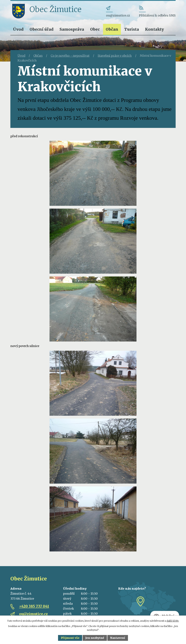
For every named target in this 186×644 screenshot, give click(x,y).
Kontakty (154, 29)
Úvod (18, 29)
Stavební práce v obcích (115, 56)
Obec (95, 29)
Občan (112, 29)
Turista (132, 29)
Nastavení (118, 638)
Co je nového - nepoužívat (70, 56)
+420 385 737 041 (34, 606)
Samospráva (72, 29)
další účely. (173, 621)
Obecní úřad (42, 29)
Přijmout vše (70, 638)
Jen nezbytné (95, 638)
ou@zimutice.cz (33, 614)
